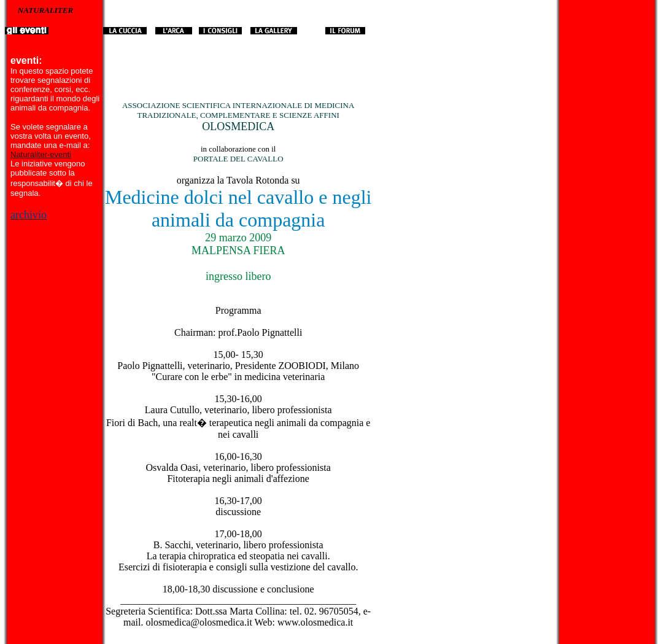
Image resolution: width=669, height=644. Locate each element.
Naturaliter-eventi (41, 154)
